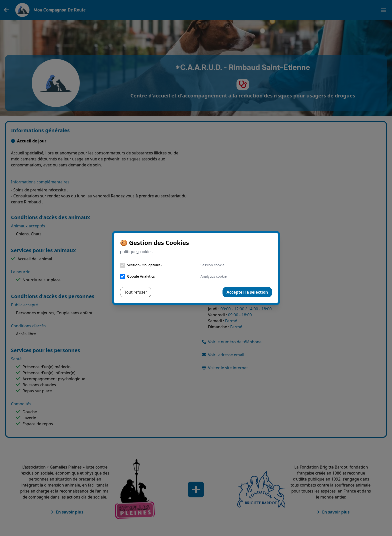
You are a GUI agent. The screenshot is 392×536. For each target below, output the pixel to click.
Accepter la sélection (247, 292)
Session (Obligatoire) (144, 265)
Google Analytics (141, 276)
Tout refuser (136, 292)
